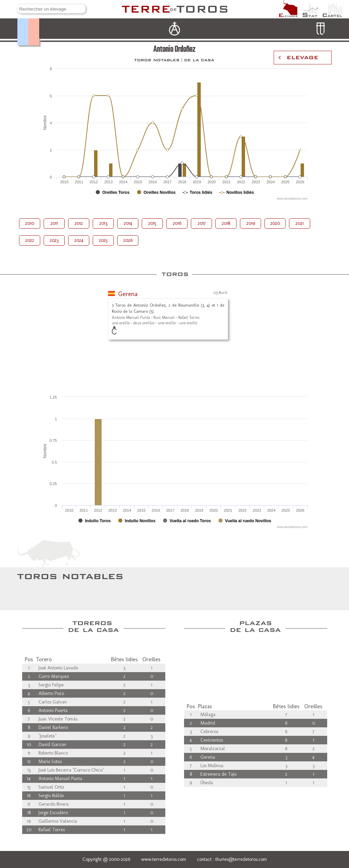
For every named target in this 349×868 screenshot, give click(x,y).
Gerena (128, 294)
